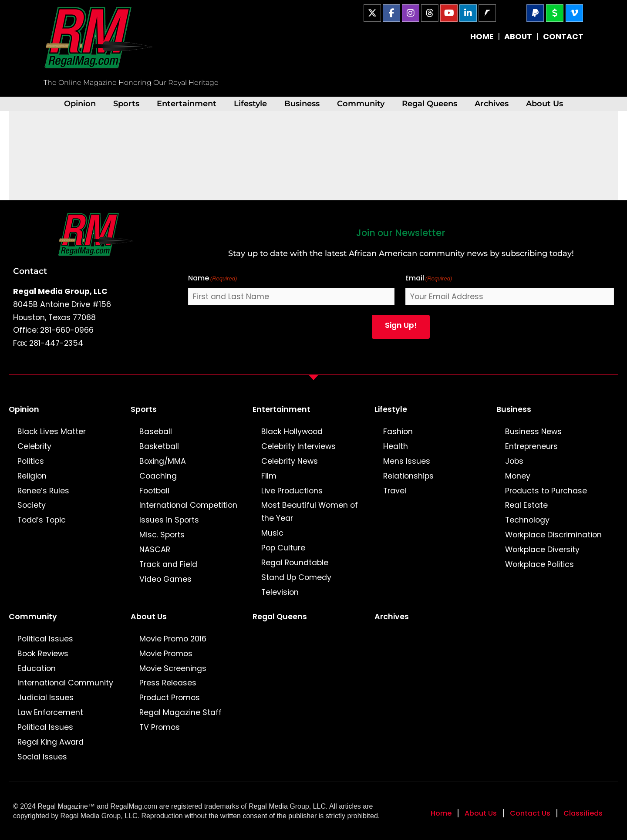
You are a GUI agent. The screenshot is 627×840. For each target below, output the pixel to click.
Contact (30, 271)
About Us (544, 103)
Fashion (398, 432)
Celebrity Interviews (298, 446)
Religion (32, 476)
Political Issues (45, 639)
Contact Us (530, 813)
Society (32, 505)
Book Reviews (43, 654)
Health (396, 446)
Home (441, 813)
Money (518, 476)
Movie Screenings (173, 668)
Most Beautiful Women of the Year (310, 512)
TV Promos (160, 727)
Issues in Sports (169, 520)
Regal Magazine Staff (180, 712)
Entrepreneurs (531, 446)
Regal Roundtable (295, 563)
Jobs (514, 461)
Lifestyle (250, 103)
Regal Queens (430, 103)
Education (37, 668)
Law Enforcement (50, 712)
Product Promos (170, 698)
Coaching (158, 476)
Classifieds (583, 813)
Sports (126, 103)
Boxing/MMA (163, 461)
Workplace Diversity (542, 550)
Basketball (159, 446)
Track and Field (168, 564)
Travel (395, 491)
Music (272, 533)
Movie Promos (166, 654)
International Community (65, 683)
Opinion (80, 103)
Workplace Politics (539, 564)
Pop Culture (283, 548)
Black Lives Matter (52, 432)
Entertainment (187, 103)
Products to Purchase (546, 491)
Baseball (156, 432)
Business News (533, 432)
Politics (31, 461)
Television (280, 592)
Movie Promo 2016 (173, 639)
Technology (527, 520)
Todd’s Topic (42, 520)
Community (361, 103)
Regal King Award (51, 742)
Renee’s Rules (43, 491)
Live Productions (292, 491)
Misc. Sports (162, 535)
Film (269, 476)
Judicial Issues (46, 698)
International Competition (188, 505)
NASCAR (155, 550)
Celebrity (34, 446)
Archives (492, 103)
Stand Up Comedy (296, 577)
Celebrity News (290, 461)
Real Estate (526, 505)
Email (429, 278)
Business (302, 103)
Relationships (408, 476)
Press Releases (168, 683)
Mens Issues (407, 461)
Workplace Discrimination (553, 535)
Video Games (165, 579)
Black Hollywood (292, 432)
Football (154, 491)
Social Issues (42, 757)
